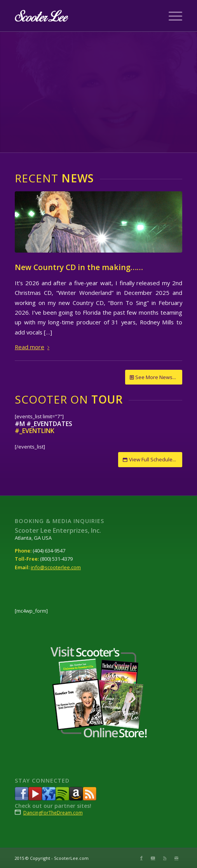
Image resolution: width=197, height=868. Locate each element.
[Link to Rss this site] (165, 858)
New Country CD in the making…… (79, 267)
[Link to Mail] (176, 858)
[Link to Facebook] (141, 858)
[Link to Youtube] (153, 858)
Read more (34, 347)
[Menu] (172, 16)
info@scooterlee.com (56, 567)
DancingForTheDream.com (53, 813)
